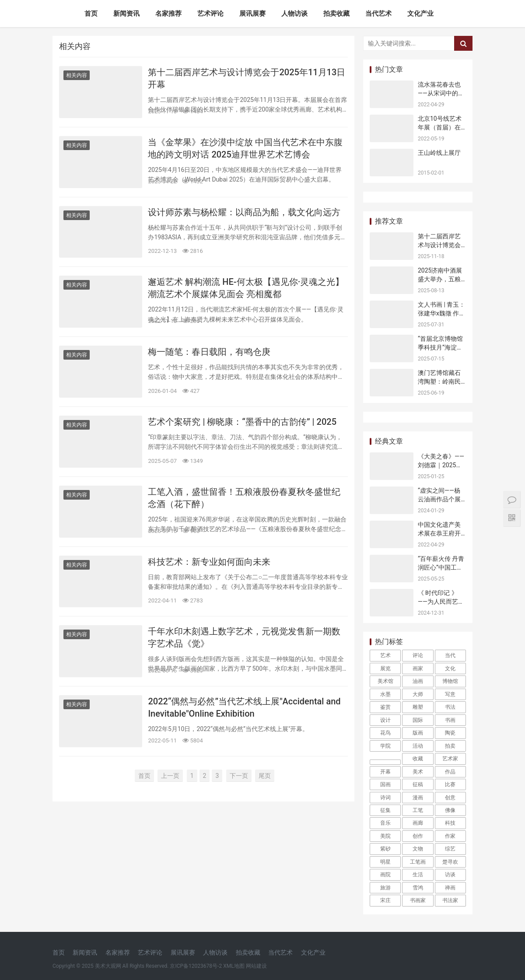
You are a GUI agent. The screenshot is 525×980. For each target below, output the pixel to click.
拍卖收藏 (336, 14)
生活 (418, 875)
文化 (450, 668)
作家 (450, 836)
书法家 (450, 900)
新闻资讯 (126, 14)
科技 (450, 823)
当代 (450, 655)
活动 (418, 746)
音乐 (385, 823)
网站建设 (256, 966)
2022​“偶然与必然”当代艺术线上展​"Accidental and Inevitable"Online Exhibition (244, 707)
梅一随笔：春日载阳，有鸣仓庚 (209, 352)
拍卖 (450, 746)
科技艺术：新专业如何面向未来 (209, 562)
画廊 (418, 823)
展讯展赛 (252, 14)
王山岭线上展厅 (439, 153)
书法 (450, 707)
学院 (385, 746)
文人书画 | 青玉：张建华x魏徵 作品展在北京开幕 (441, 313)
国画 (385, 784)
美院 (385, 836)
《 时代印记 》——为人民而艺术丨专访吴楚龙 (441, 601)
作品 (450, 772)
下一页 (239, 776)
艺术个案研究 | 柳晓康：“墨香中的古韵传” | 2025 (242, 422)
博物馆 (450, 681)
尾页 (265, 776)
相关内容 (77, 75)
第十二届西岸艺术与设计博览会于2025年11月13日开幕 (247, 78)
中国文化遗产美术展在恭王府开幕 (439, 533)
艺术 (385, 655)
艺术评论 (210, 14)
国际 (418, 720)
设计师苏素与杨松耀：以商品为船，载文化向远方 (244, 212)
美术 (418, 772)
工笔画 (418, 862)
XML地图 (234, 966)
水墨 (385, 694)
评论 (418, 655)
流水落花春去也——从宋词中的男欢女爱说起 (441, 93)
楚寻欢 (450, 862)
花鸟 (385, 733)
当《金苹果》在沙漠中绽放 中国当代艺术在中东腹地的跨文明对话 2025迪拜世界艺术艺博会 (245, 148)
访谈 (450, 875)
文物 (418, 849)
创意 (450, 798)
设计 (385, 720)
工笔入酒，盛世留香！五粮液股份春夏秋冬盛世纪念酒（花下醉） (244, 498)
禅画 (450, 888)
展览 (385, 668)
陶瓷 (450, 733)
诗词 (385, 798)
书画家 (418, 900)
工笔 (418, 810)
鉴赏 (385, 707)
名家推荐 (168, 14)
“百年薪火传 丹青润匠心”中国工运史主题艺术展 (441, 567)
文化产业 (420, 14)
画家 (418, 668)
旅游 (385, 888)
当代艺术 (378, 14)
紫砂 (385, 849)
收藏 (418, 759)
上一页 (170, 776)
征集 (385, 810)
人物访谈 (294, 14)
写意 (450, 694)
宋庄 (385, 900)
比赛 (450, 784)
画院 (385, 875)
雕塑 (418, 707)
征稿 (418, 784)
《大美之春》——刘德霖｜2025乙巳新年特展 (441, 465)
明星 (385, 862)
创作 (418, 836)
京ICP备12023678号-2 (196, 966)
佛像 (450, 810)
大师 (418, 694)
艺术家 (450, 759)
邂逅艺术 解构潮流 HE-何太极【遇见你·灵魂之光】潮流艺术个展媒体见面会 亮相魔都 (246, 288)
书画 (450, 720)
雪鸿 (418, 888)
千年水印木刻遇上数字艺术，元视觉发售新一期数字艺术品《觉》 (244, 637)
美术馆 (385, 681)
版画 (418, 733)
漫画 (418, 798)
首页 (91, 14)
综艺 (450, 849)
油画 (418, 681)
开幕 (385, 772)
